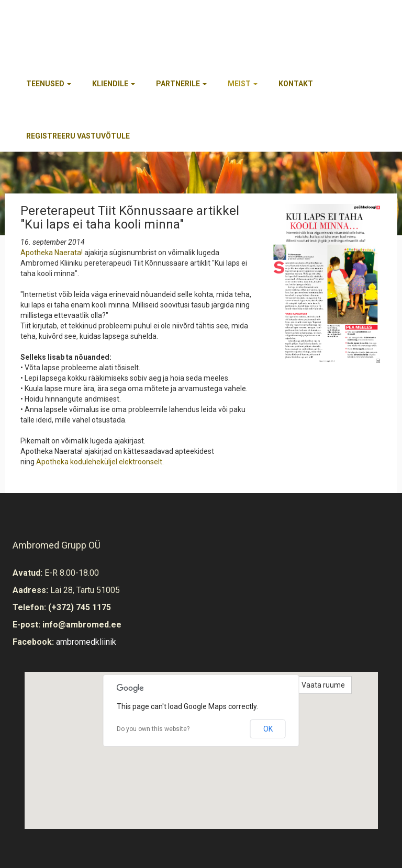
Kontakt (296, 84)
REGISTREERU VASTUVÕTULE (78, 136)
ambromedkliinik (86, 642)
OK (268, 729)
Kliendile (114, 84)
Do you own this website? (153, 729)
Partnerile (181, 84)
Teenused (49, 84)
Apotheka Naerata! (52, 253)
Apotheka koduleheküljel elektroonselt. (100, 462)
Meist (243, 84)
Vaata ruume (323, 685)
